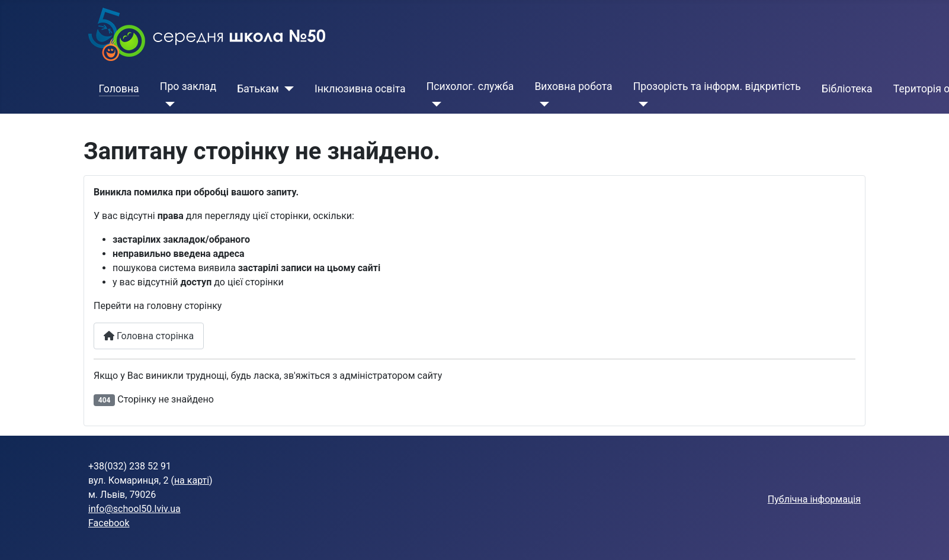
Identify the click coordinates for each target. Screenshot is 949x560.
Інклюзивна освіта (360, 89)
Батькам (258, 89)
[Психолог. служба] (434, 104)
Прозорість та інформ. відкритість (717, 86)
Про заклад (188, 86)
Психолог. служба (470, 86)
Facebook (109, 523)
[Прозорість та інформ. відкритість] (641, 104)
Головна (119, 89)
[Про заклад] (167, 104)
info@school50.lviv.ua (134, 509)
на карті (192, 480)
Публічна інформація (814, 499)
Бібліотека (847, 89)
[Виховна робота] (542, 104)
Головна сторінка (149, 336)
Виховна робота (573, 86)
